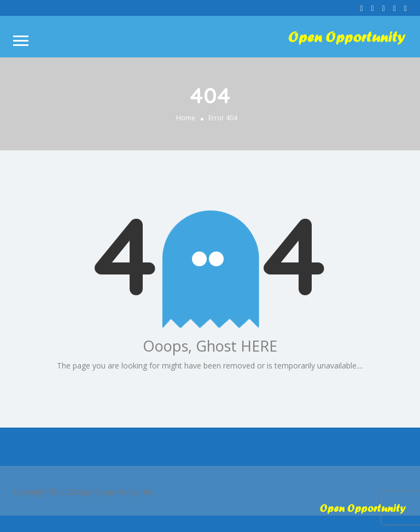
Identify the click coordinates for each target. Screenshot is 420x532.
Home (186, 118)
